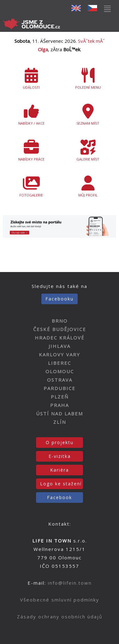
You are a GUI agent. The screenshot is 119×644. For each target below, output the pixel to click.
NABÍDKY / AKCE (31, 115)
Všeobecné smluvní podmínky (60, 600)
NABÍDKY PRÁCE (31, 151)
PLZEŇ (60, 397)
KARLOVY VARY (59, 354)
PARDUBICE (59, 388)
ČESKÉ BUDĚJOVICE (60, 329)
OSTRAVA (60, 380)
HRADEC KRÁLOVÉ (60, 338)
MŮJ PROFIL (88, 186)
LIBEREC (59, 363)
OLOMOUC (60, 371)
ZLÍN (60, 422)
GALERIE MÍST (88, 151)
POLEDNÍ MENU (88, 79)
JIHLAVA (59, 346)
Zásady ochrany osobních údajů (60, 617)
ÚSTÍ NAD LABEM (59, 414)
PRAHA (59, 405)
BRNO (60, 321)
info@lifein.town (70, 583)
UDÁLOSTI (31, 79)
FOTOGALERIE (31, 186)
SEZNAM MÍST (88, 115)
